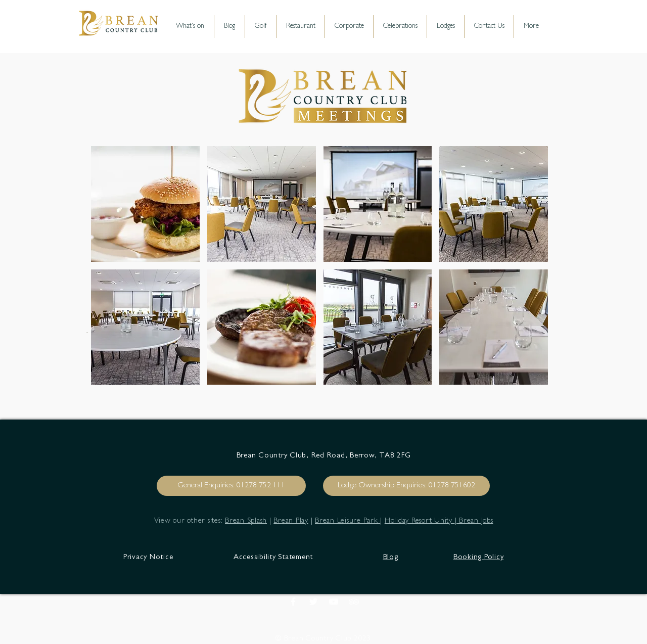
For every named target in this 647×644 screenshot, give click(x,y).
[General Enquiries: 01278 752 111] (231, 486)
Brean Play (291, 521)
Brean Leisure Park (348, 521)
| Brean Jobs (474, 521)
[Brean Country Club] (313, 602)
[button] (145, 204)
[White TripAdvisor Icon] (354, 602)
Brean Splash (246, 521)
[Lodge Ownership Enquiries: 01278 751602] (406, 486)
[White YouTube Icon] (334, 602)
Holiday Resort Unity (420, 521)
